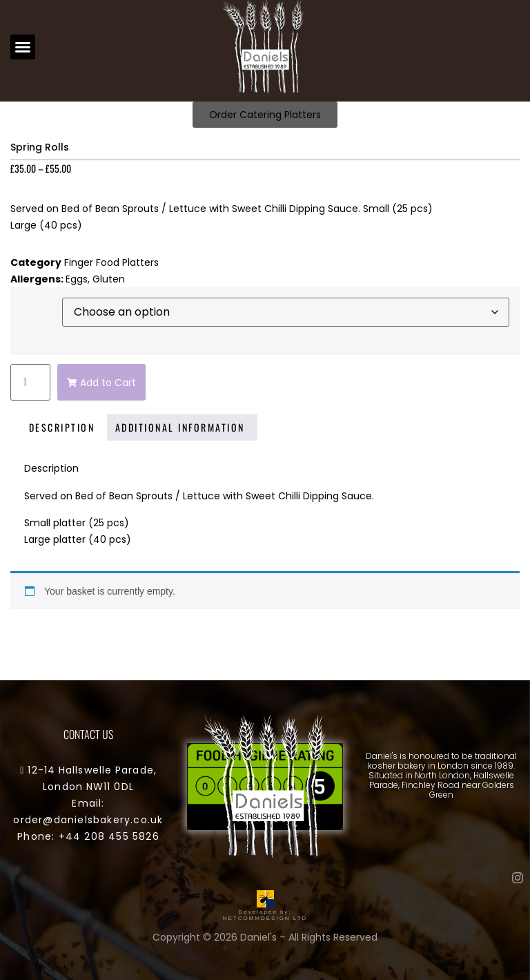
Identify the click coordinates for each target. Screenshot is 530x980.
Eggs (77, 279)
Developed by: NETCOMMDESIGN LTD (265, 912)
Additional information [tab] (180, 427)
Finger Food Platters (111, 262)
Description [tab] (62, 427)
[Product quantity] (30, 382)
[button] (23, 47)
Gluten (109, 279)
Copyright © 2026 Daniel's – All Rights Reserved (265, 937)
